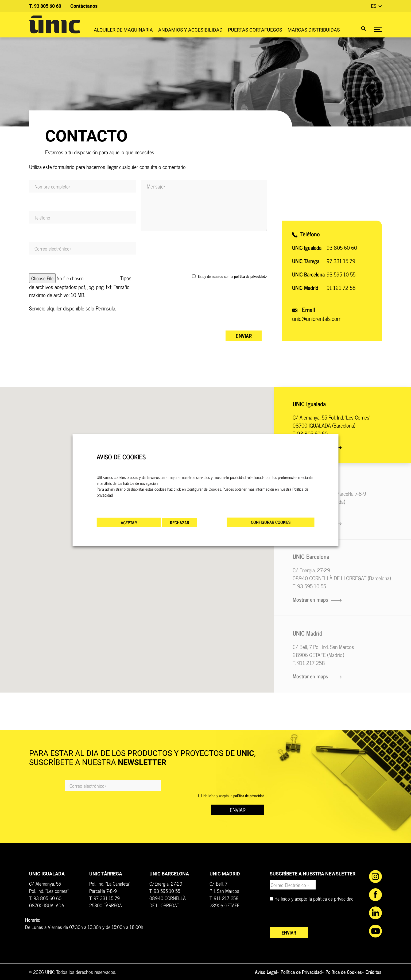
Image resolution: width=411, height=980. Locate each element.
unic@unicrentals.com (317, 318)
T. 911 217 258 (309, 663)
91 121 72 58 (341, 288)
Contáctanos (84, 6)
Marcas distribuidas (314, 30)
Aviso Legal (266, 972)
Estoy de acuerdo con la (232, 276)
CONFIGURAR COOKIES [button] (271, 522)
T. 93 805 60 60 (45, 6)
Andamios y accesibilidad (190, 30)
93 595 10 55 (341, 274)
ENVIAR (238, 810)
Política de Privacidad (301, 972)
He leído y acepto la (234, 795)
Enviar (244, 336)
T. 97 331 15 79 (104, 898)
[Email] (113, 786)
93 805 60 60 (342, 247)
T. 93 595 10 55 (309, 586)
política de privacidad (333, 898)
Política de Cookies (344, 972)
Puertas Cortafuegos (255, 30)
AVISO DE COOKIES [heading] (121, 457)
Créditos (373, 972)
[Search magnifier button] (360, 28)
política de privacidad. (250, 276)
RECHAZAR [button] (180, 522)
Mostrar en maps (317, 599)
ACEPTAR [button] (129, 522)
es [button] (374, 6)
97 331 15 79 (341, 261)
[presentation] (182, 315)
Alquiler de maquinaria (123, 30)
